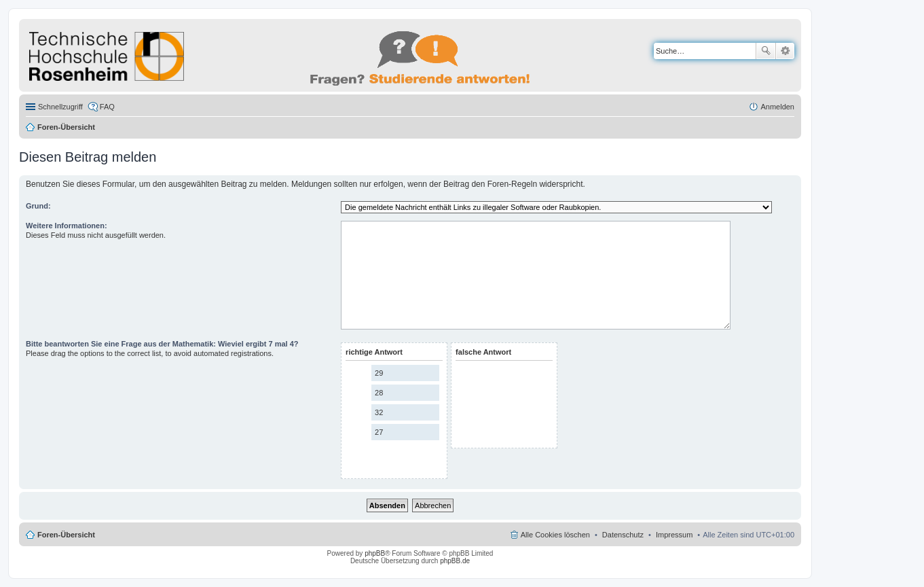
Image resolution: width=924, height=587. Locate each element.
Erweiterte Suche (785, 51)
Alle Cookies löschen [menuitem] (555, 535)
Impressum (674, 535)
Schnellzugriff (60, 107)
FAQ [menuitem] (107, 107)
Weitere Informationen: (67, 226)
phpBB (375, 553)
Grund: (38, 206)
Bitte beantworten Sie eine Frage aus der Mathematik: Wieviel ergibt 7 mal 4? (162, 344)
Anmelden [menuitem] (777, 107)
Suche (766, 51)
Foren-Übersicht (66, 127)
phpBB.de (455, 561)
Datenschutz (623, 535)
